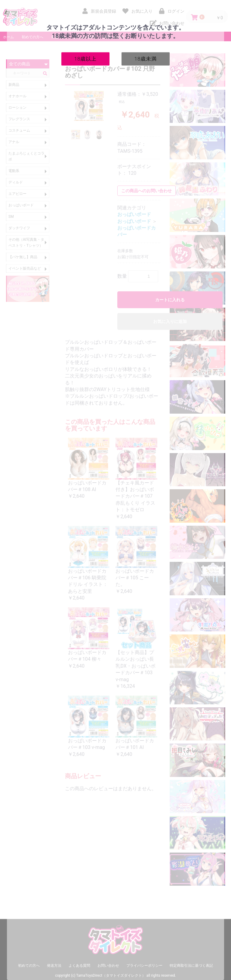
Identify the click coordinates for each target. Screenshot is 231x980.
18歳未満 (146, 58)
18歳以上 (86, 58)
